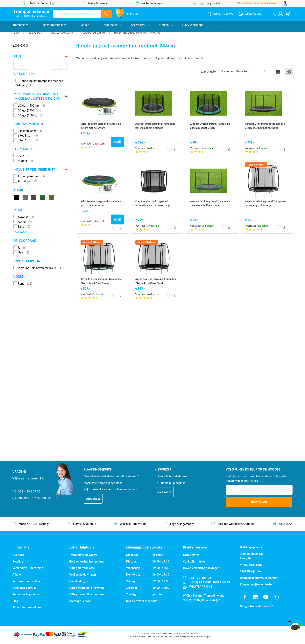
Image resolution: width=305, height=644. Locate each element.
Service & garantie (98, 3)
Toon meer (22, 232)
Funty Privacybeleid (159, 633)
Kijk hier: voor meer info (142, 601)
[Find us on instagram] (276, 597)
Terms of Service (198, 637)
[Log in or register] (280, 14)
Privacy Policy (180, 637)
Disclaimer (174, 633)
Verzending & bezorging (28, 568)
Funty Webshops (195, 25)
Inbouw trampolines (62, 33)
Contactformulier (194, 561)
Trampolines (35, 33)
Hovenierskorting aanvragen (201, 568)
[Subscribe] (259, 502)
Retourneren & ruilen (26, 581)
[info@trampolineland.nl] (36, 498)
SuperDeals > (225, 25)
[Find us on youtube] (266, 597)
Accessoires (141, 25)
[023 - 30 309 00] (36, 492)
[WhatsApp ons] (250, 14)
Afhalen (18, 574)
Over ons (18, 555)
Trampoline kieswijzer (83, 555)
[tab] (40, 57)
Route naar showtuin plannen (259, 578)
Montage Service (80, 601)
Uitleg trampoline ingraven (86, 588)
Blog (15, 601)
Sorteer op (228, 71)
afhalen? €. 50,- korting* (42, 3)
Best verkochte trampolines (87, 561)
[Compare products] (269, 14)
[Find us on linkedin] (255, 597)
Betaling (18, 561)
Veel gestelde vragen (82, 574)
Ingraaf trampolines (56, 25)
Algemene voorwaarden (191, 633)
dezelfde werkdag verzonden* (236, 524)
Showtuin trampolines (27, 607)
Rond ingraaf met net (94, 33)
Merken (166, 25)
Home (16, 33)
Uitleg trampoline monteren (87, 594)
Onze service (191, 555)
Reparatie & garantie (26, 594)
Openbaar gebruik (24, 588)
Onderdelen (113, 25)
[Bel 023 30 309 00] (220, 14)
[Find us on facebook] (245, 597)
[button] (115, 150)
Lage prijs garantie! (209, 3)
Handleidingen (79, 581)
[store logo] (32, 12)
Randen (87, 25)
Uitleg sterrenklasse (82, 568)
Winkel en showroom (154, 3)
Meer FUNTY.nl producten (32, 16)
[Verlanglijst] (276, 14)
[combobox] (77, 14)
